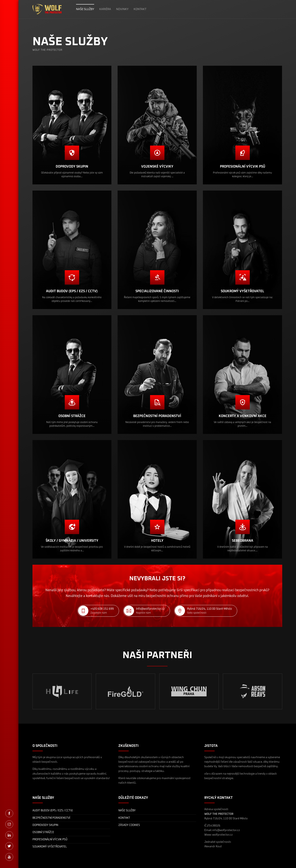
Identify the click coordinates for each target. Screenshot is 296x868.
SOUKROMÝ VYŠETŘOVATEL (50, 847)
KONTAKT (140, 9)
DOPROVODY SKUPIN (45, 825)
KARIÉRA (105, 9)
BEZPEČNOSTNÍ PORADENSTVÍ (51, 818)
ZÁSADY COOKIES (129, 825)
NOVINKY (122, 9)
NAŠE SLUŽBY (85, 9)
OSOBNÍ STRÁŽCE (43, 832)
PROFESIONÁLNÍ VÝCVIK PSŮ (50, 840)
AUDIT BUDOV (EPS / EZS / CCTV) (53, 811)
